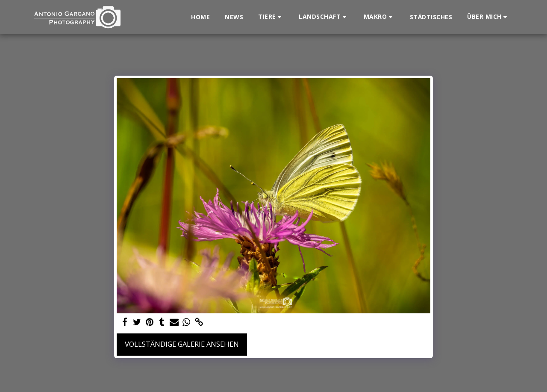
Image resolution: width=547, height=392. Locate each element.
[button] (271, 17)
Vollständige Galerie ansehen (182, 344)
